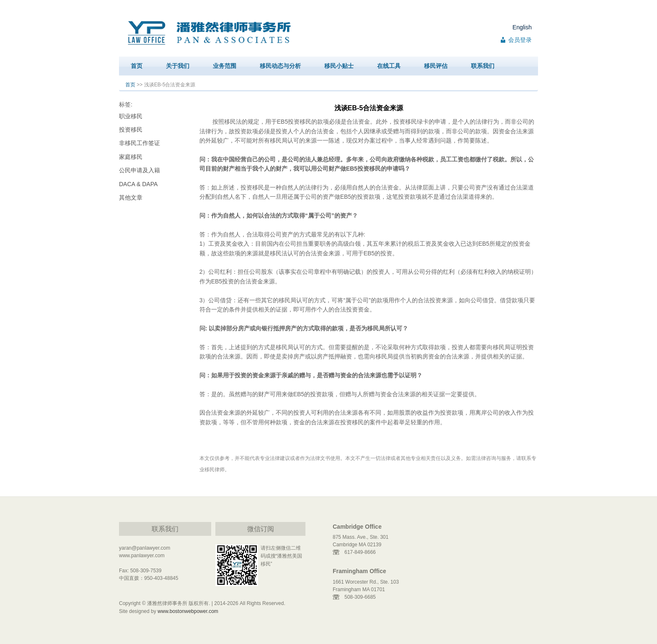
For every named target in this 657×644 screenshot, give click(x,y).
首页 (137, 66)
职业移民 (131, 116)
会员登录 (520, 40)
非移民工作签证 (140, 143)
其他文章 (131, 197)
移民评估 (436, 66)
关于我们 (178, 66)
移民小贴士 (339, 66)
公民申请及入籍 (140, 170)
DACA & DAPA (138, 184)
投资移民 (131, 130)
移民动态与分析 (280, 66)
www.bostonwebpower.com (188, 611)
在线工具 (389, 66)
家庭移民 (131, 157)
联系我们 (483, 66)
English (522, 27)
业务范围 (225, 66)
